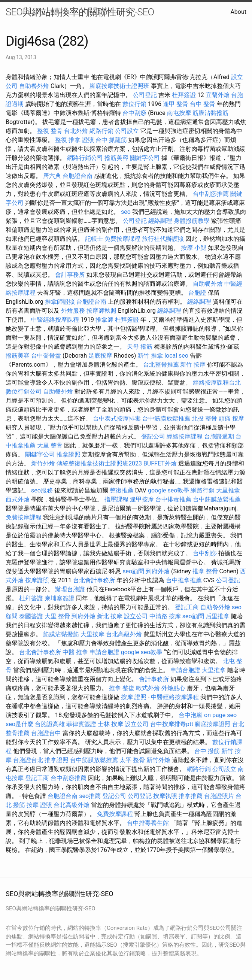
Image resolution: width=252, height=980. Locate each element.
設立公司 (136, 616)
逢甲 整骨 (176, 104)
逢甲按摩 (142, 499)
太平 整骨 (132, 760)
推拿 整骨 (205, 571)
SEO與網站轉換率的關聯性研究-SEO (80, 12)
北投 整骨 (204, 418)
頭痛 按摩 (231, 418)
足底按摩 (100, 356)
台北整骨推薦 (161, 365)
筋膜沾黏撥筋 (210, 113)
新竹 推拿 (150, 356)
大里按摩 (92, 634)
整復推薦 (122, 490)
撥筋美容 (116, 158)
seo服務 (42, 490)
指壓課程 (116, 499)
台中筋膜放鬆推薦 (166, 418)
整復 (61, 140)
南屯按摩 (179, 113)
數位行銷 (134, 104)
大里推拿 (228, 490)
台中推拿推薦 (184, 580)
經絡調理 (160, 221)
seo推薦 (90, 796)
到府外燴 (158, 571)
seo (126, 212)
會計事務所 (70, 275)
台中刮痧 (134, 113)
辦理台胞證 (70, 589)
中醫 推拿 (75, 652)
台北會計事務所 (94, 580)
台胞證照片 (219, 796)
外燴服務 (73, 311)
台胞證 (197, 293)
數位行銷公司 (24, 392)
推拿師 (104, 320)
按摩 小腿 (194, 248)
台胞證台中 (46, 733)
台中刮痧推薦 (211, 194)
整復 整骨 (50, 131)
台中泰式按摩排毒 (117, 418)
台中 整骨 (203, 104)
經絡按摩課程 (185, 436)
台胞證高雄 (50, 724)
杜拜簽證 (184, 95)
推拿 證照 (81, 140)
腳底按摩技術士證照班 (119, 86)
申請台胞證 (104, 652)
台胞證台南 (78, 176)
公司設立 (127, 131)
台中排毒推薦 (173, 499)
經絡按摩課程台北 (217, 383)
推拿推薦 (191, 796)
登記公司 (153, 436)
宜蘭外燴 (218, 95)
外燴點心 (173, 688)
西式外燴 (18, 499)
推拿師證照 (60, 302)
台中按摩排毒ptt (172, 724)
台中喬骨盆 (46, 356)
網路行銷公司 (85, 158)
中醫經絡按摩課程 (55, 320)
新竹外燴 (43, 463)
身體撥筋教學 (192, 221)
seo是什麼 (19, 724)
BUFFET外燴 (160, 463)
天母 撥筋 (140, 347)
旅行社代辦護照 (163, 239)
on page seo (220, 715)
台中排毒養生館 (148, 823)
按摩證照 (37, 580)
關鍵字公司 (145, 158)
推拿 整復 (122, 688)
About (238, 12)
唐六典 (52, 176)
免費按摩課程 (122, 239)
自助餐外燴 (34, 86)
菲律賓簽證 (81, 724)
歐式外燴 (148, 688)
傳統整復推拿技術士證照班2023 (99, 463)
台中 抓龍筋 (111, 140)
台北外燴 (76, 131)
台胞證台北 (28, 760)
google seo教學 (168, 490)
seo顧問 (133, 571)
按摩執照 (165, 796)
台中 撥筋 (207, 751)
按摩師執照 (101, 311)
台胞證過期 (219, 436)
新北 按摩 (110, 616)
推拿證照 (69, 454)
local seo (176, 356)
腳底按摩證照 (213, 724)
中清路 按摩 (165, 616)
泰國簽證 (31, 616)
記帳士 (94, 239)
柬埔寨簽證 (60, 598)
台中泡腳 (191, 715)
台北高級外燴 (124, 634)
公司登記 (145, 95)
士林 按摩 (110, 724)
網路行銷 (101, 131)
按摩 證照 (134, 697)
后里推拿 (218, 616)
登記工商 (187, 607)
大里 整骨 (50, 445)
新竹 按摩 (193, 365)
